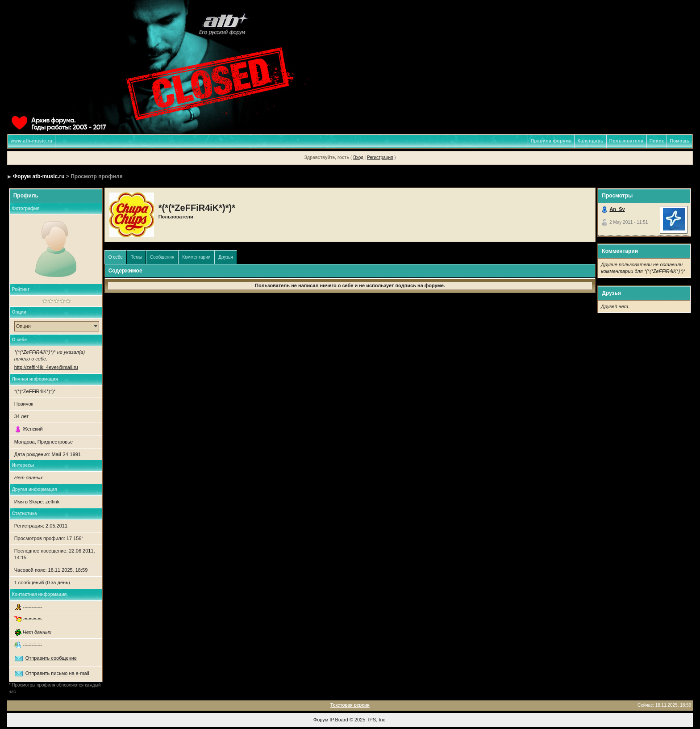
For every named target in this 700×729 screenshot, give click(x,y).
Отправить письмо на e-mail (57, 674)
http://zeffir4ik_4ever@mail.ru (46, 367)
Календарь (590, 141)
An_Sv (617, 209)
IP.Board (339, 720)
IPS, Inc (377, 720)
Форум (321, 720)
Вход (358, 157)
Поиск (657, 141)
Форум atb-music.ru (39, 176)
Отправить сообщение (51, 658)
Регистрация (380, 157)
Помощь (679, 141)
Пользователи (627, 141)
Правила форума (551, 141)
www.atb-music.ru (32, 141)
